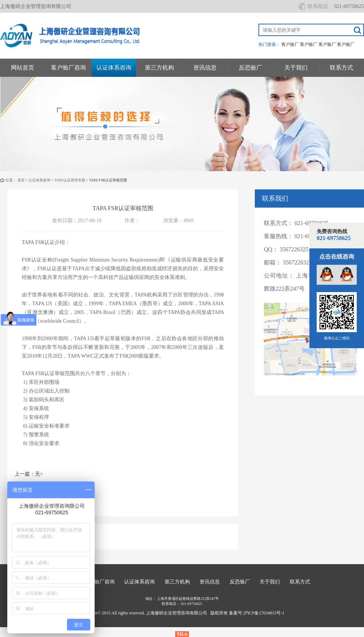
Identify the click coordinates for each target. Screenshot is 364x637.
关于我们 (296, 68)
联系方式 (341, 68)
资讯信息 (205, 68)
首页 (21, 180)
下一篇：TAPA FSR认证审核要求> (53, 494)
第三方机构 (159, 68)
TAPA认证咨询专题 (70, 180)
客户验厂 (290, 44)
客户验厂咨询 (68, 68)
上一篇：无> (29, 474)
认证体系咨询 (114, 68)
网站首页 (23, 68)
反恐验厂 (250, 68)
